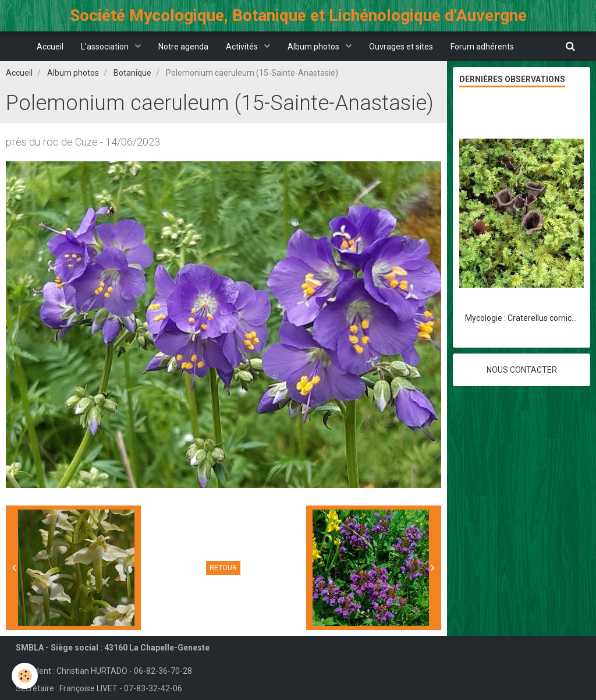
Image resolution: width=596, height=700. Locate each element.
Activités (243, 47)
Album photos (314, 47)
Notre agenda (183, 47)
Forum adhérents (482, 47)
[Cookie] (25, 676)
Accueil (50, 47)
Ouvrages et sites (401, 47)
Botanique (132, 73)
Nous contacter (522, 370)
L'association (106, 47)
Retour (223, 568)
